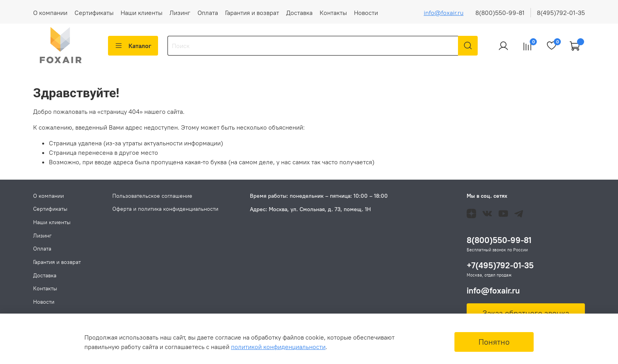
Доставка (299, 13)
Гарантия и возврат (252, 13)
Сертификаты (94, 13)
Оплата (208, 13)
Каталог (133, 46)
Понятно (494, 342)
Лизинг (180, 13)
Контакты (333, 13)
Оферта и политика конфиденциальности (165, 209)
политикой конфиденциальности (278, 347)
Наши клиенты (141, 13)
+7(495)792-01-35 (500, 265)
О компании (50, 13)
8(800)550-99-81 (500, 13)
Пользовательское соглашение (152, 196)
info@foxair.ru (444, 13)
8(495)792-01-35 (561, 13)
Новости (366, 13)
